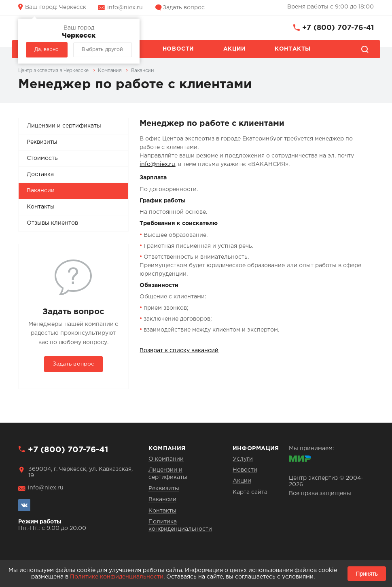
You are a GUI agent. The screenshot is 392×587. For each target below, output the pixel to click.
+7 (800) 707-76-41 (338, 28)
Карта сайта (250, 492)
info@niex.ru (125, 8)
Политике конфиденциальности (117, 577)
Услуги (243, 459)
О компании (166, 459)
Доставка (40, 174)
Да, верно (47, 50)
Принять (367, 574)
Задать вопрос (184, 8)
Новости (178, 49)
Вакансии (41, 191)
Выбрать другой (102, 50)
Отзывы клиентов (52, 223)
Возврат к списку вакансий (179, 351)
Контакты (293, 49)
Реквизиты (42, 142)
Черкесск (56, 7)
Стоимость (42, 158)
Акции (234, 49)
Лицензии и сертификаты (64, 126)
